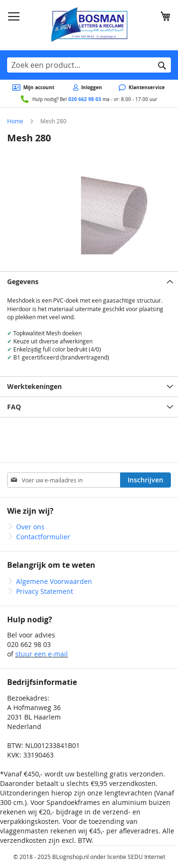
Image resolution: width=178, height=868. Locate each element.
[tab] (89, 282)
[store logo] (89, 25)
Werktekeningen (34, 386)
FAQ (14, 407)
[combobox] (89, 65)
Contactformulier (43, 537)
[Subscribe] (145, 480)
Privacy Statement (45, 591)
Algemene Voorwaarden (54, 581)
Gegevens (23, 282)
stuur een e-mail (42, 654)
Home (15, 121)
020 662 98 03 (85, 99)
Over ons (30, 527)
